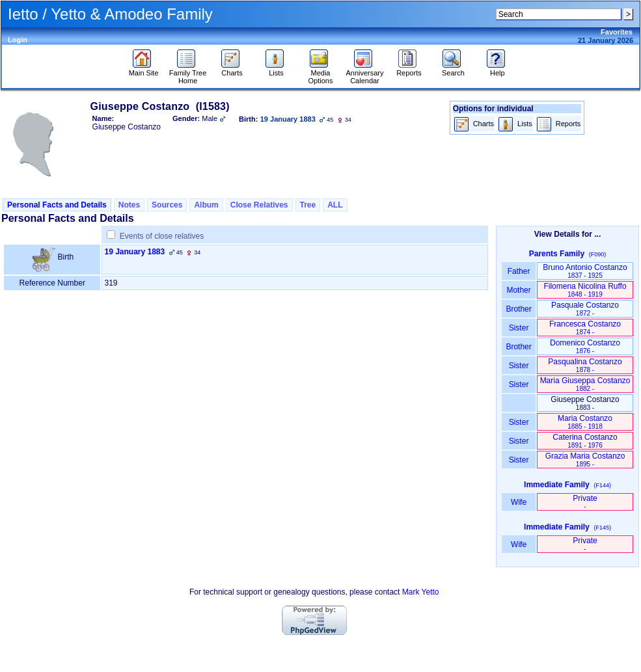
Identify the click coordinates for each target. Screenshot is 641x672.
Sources (167, 205)
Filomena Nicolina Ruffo (585, 290)
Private (585, 502)
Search (453, 70)
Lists (276, 70)
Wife (519, 502)
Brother (518, 309)
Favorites (617, 32)
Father (518, 271)
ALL (335, 205)
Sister (519, 328)
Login (18, 40)
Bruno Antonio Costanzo (585, 271)
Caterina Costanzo (585, 441)
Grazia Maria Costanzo (585, 460)
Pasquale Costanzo (585, 309)
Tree (308, 205)
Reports (409, 70)
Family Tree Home (188, 74)
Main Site (144, 70)
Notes (129, 205)
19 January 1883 (134, 252)
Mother (519, 290)
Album (206, 205)
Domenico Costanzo (585, 346)
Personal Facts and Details (57, 205)
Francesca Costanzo (585, 328)
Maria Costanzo (585, 422)
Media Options (321, 74)
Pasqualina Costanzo (585, 365)
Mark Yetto (421, 592)
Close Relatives (259, 205)
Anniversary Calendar (364, 74)
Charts (232, 70)
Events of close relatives (162, 236)
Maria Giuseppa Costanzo (585, 384)
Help (498, 70)
